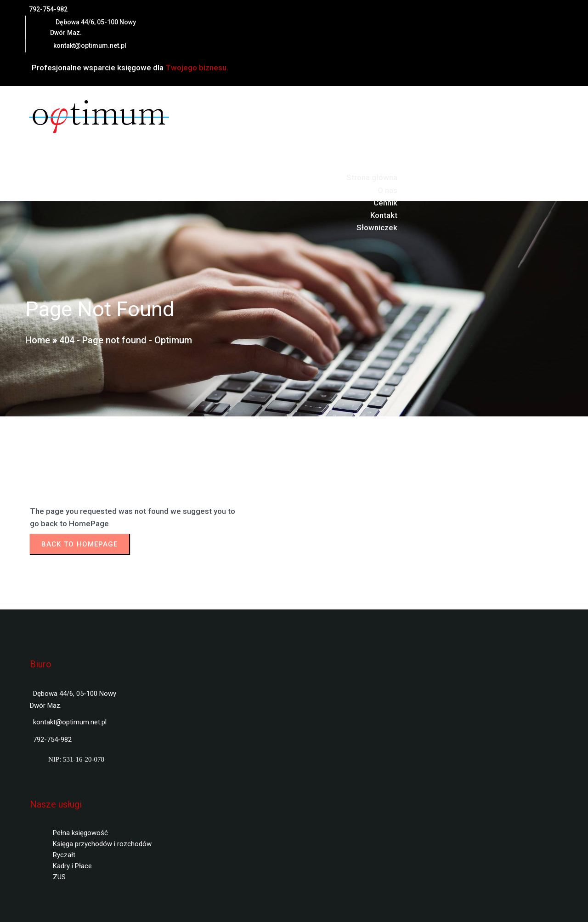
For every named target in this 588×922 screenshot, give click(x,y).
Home (38, 340)
